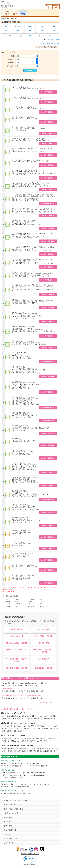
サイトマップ (9, 843)
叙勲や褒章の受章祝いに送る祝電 (16, 668)
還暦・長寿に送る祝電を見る (51, 43)
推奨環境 (7, 822)
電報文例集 (8, 817)
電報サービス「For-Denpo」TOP (16, 800)
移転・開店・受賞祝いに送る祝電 (16, 643)
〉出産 (17, 602)
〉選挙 (40, 604)
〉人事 (40, 599)
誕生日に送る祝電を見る (52, 39)
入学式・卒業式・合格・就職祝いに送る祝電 (44, 651)
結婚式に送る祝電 (16, 629)
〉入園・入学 (7, 604)
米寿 (42, 31)
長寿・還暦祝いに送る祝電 (44, 668)
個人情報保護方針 (10, 830)
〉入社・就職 (30, 599)
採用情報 (7, 834)
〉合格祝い (18, 604)
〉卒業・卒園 (30, 604)
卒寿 (54, 31)
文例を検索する (30, 70)
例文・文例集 (14, 19)
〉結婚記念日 (7, 606)
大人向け (42, 27)
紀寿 (30, 35)
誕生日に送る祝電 (44, 629)
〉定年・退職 (30, 606)
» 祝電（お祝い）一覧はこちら (48, 703)
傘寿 (30, 31)
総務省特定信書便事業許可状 (30, 854)
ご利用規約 (8, 826)
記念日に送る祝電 (44, 659)
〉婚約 (17, 599)
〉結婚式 (6, 599)
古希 (6, 31)
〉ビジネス (18, 606)
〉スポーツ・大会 (43, 606)
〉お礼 (40, 602)
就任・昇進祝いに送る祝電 (44, 636)
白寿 (10, 35)
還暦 (54, 27)
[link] (30, 859)
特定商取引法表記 (10, 839)
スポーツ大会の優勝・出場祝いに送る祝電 (16, 660)
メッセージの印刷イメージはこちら (46, 47)
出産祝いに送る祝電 (16, 636)
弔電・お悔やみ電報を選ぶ (13, 809)
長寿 (50, 35)
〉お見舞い (30, 602)
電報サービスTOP (5, 19)
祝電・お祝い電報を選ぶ (13, 805)
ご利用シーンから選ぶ (12, 813)
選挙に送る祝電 (44, 643)
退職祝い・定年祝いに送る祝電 (16, 650)
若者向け (30, 27)
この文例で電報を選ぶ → (48, 92)
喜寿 (18, 31)
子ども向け (18, 27)
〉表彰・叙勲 (7, 602)
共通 (6, 27)
